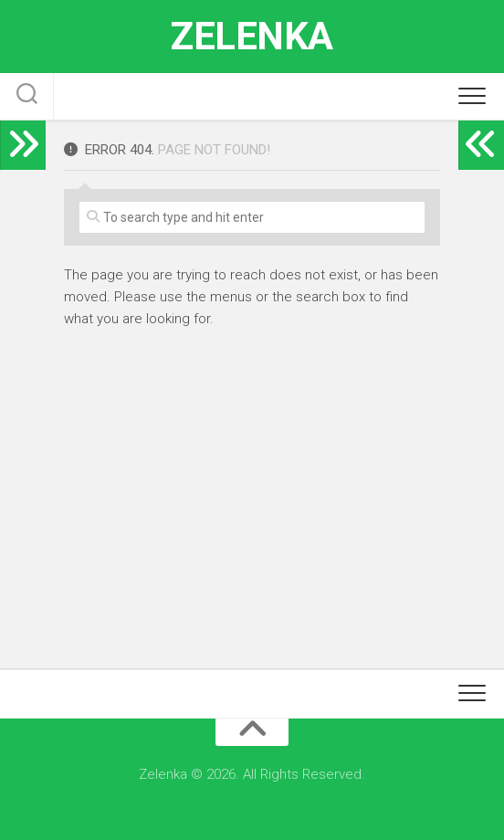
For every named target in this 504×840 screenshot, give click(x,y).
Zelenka (252, 36)
